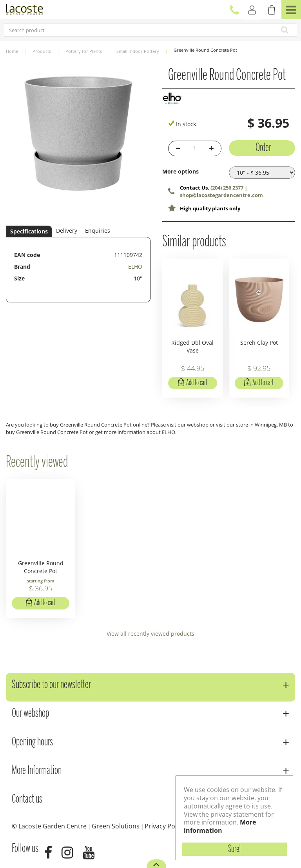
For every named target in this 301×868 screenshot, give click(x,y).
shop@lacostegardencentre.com (221, 195)
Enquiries (98, 231)
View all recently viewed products (150, 634)
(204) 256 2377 (227, 188)
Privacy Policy (165, 826)
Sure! (235, 849)
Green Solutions (116, 826)
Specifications (29, 231)
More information (220, 826)
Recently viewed (37, 463)
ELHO (135, 267)
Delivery (67, 231)
